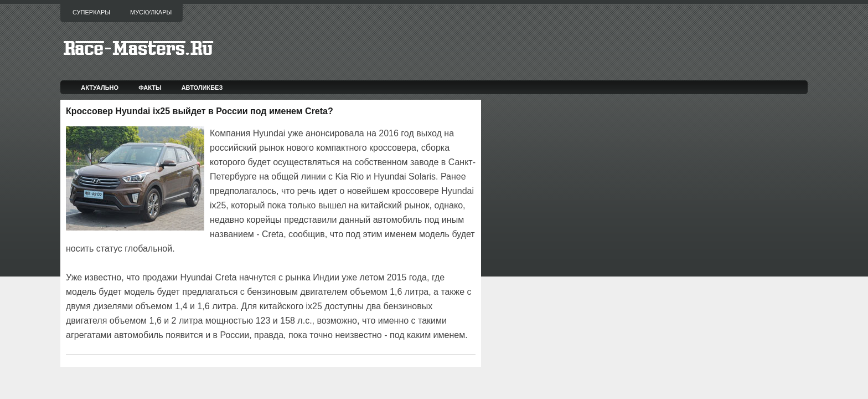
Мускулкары (151, 12)
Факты (150, 88)
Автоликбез (202, 88)
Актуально (100, 88)
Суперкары (91, 12)
